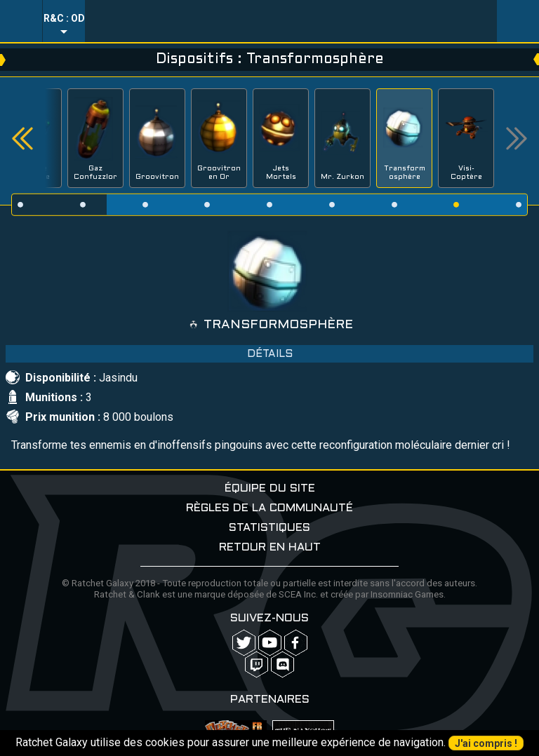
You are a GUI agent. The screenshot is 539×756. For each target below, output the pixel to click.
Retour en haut (270, 547)
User (518, 21)
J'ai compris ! (486, 743)
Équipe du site (270, 488)
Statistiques (269, 528)
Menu (21, 21)
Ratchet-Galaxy (291, 21)
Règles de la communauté (269, 508)
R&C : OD (64, 18)
